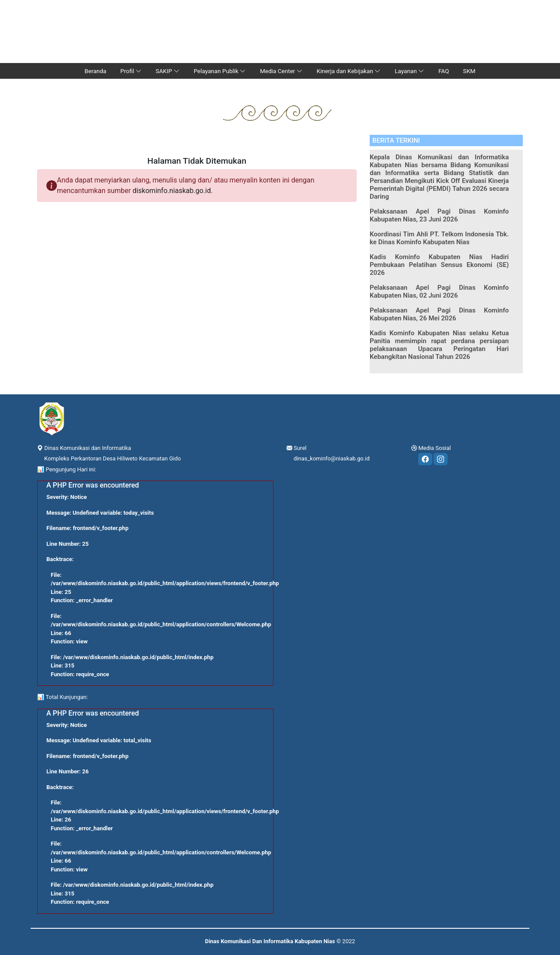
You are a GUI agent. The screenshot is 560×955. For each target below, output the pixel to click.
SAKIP (168, 71)
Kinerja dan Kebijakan (349, 71)
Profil (131, 71)
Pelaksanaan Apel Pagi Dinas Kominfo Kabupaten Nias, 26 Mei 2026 (439, 314)
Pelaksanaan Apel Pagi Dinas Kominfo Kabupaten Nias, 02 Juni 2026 (439, 291)
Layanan (409, 71)
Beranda (95, 71)
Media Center (281, 71)
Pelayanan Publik (220, 71)
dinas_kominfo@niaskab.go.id (332, 458)
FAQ (444, 71)
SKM (469, 71)
